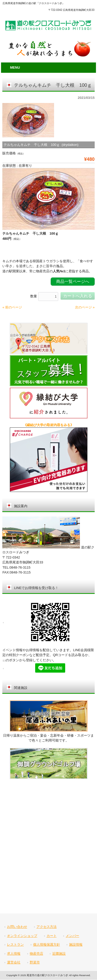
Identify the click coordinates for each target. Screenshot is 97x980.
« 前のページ (12, 307)
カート (52, 936)
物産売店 (36, 954)
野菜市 (35, 962)
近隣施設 (59, 954)
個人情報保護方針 (47, 945)
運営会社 (14, 962)
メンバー (72, 936)
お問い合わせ (17, 927)
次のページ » (85, 307)
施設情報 (76, 945)
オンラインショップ (22, 936)
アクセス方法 (47, 927)
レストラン (15, 945)
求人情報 (14, 954)
